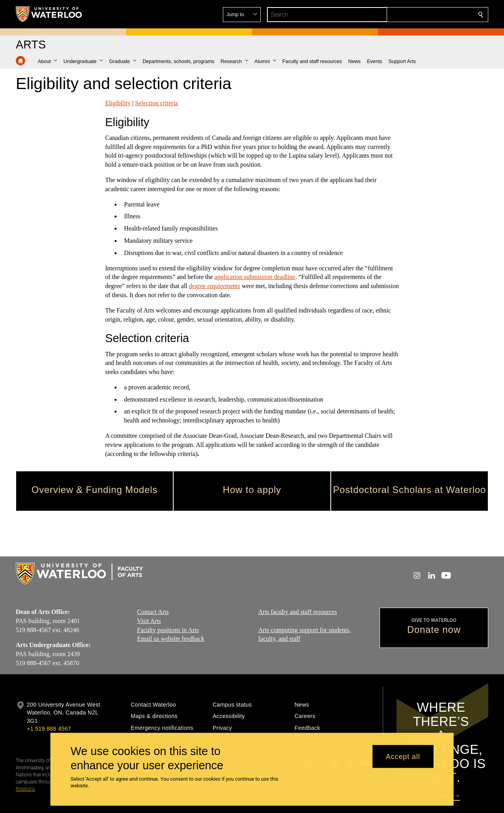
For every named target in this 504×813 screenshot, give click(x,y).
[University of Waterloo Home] (49, 14)
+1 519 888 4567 (49, 729)
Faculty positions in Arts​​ (168, 630)
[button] (424, 15)
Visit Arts (149, 621)
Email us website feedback (171, 639)
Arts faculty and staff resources (298, 612)
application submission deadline (255, 277)
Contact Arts (153, 612)
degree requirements (215, 286)
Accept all (403, 756)
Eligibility (118, 103)
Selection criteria (157, 103)
